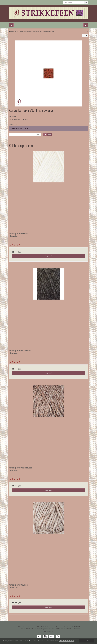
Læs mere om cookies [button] (67, 641)
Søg (86, 2)
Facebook (48, 632)
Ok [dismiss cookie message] (87, 641)
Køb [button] (47, 134)
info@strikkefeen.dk (47, 629)
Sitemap (77, 629)
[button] (83, 36)
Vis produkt (48, 256)
